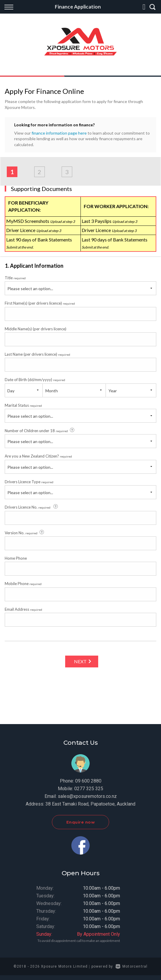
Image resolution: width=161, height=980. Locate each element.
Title (15, 278)
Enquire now (81, 822)
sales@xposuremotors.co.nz (87, 796)
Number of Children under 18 (40, 430)
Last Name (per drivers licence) (37, 354)
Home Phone (16, 558)
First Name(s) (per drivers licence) (40, 303)
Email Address (23, 609)
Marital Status (23, 405)
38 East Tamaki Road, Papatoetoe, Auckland (90, 804)
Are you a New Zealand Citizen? (38, 456)
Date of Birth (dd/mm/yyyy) (35, 380)
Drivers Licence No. (32, 507)
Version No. (25, 533)
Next (80, 661)
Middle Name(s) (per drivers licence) (36, 329)
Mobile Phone (23, 584)
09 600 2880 (88, 781)
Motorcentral (132, 966)
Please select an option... (30, 289)
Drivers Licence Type (29, 482)
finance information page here (59, 133)
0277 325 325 (89, 789)
